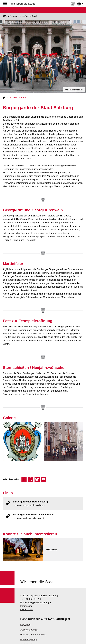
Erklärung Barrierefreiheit (33, 635)
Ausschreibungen (29, 630)
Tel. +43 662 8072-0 (31, 599)
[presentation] (80, 442)
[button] (24, 479)
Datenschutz (27, 610)
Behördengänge (29, 640)
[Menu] (6, 4)
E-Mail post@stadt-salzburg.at (36, 603)
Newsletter (26, 625)
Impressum (26, 606)
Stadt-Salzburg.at (17, 97)
